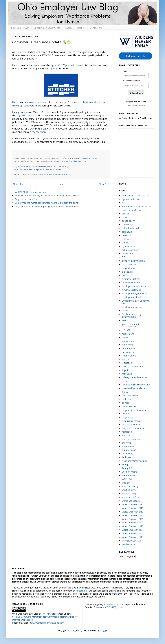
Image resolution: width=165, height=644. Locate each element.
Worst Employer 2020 (133, 515)
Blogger (104, 630)
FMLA (125, 320)
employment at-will (131, 297)
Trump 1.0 (127, 465)
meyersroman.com (38, 102)
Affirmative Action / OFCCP (135, 195)
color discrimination (132, 228)
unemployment (129, 472)
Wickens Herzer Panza (87, 158)
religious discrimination (133, 428)
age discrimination (131, 199)
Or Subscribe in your (136, 118)
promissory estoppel (132, 421)
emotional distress (131, 279)
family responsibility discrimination (132, 315)
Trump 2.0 (127, 468)
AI (123, 203)
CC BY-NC (110, 607)
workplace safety (130, 497)
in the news (128, 345)
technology (127, 454)
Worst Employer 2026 (133, 537)
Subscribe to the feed (23, 169)
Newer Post (19, 184)
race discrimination (131, 425)
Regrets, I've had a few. (27, 199)
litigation (126, 370)
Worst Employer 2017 (133, 504)
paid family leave (130, 395)
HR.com (26, 116)
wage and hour (129, 475)
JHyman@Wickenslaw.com (74, 161)
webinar (126, 483)
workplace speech (131, 501)
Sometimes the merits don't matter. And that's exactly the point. (47, 203)
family (125, 310)
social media (128, 446)
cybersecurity (128, 246)
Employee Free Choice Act (135, 286)
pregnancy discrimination (134, 410)
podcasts (126, 399)
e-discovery (128, 272)
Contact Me (96, 28)
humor (125, 337)
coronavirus (128, 232)
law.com (126, 359)
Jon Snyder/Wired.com (113, 604)
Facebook (63, 174)
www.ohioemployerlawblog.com (48, 623)
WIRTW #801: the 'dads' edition (30, 192)
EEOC (125, 275)
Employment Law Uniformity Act (136, 302)
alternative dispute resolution (136, 206)
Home (62, 184)
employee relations (131, 290)
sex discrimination (131, 439)
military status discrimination (136, 377)
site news (127, 443)
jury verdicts (128, 352)
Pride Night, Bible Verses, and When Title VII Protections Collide (46, 195)
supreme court (129, 450)
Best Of (81, 28)
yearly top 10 (128, 544)
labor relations (129, 356)
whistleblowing (129, 490)
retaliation (127, 432)
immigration (128, 341)
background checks (131, 210)
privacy (125, 414)
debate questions (130, 250)
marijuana (127, 374)
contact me (81, 591)
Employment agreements (134, 293)
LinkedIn (42, 174)
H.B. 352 (126, 330)
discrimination (129, 264)
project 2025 (128, 417)
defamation (128, 254)
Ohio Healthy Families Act (135, 388)
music (125, 381)
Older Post (104, 184)
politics (125, 403)
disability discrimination (133, 261)
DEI (124, 257)
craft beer (127, 239)
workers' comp (129, 494)
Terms (134, 106)
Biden (125, 217)
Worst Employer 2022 (133, 523)
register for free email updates (49, 169)
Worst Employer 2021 (133, 519)
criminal (126, 243)
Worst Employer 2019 (133, 512)
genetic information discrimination (132, 325)
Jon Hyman (47, 614)
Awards (69, 28)
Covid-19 (126, 235)
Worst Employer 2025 (133, 533)
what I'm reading (130, 486)
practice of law (129, 406)
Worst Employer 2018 (133, 508)
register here (39, 132)
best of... (126, 214)
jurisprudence (129, 348)
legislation (127, 363)
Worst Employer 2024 (133, 530)
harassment (128, 334)
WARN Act (127, 479)
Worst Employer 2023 (133, 526)
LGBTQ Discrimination (133, 366)
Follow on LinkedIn (136, 56)
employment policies (132, 307)
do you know (128, 268)
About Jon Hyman (20, 28)
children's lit (128, 224)
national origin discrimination (136, 385)
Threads (50, 174)
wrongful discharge (131, 541)
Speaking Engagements (47, 28)
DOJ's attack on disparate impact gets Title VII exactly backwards (47, 206)
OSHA (125, 392)
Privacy (142, 106)
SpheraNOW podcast (62, 65)
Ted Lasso (127, 457)
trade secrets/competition (135, 461)
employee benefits (131, 283)
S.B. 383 (126, 435)
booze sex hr (128, 221)
